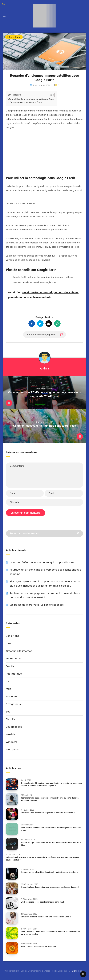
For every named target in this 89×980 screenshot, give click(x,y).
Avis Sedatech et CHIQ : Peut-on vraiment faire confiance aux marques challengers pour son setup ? (43, 859)
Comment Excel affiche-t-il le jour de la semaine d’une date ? (48, 813)
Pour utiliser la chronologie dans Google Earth (32, 99)
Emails (10, 666)
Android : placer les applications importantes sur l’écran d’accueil (50, 887)
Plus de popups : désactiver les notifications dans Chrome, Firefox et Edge (51, 844)
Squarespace (14, 727)
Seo (8, 712)
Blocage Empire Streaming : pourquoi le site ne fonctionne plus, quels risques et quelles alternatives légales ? (52, 784)
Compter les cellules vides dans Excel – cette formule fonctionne (49, 872)
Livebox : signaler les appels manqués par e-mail (42, 902)
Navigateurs (13, 704)
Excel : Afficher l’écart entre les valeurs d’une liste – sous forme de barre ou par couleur (50, 933)
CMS (9, 643)
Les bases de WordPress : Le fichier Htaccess (37, 605)
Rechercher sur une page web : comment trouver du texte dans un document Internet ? (50, 799)
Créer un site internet (19, 651)
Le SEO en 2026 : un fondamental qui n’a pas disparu (42, 562)
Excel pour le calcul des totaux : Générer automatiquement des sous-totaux (51, 829)
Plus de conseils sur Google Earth (26, 102)
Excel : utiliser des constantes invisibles (39, 947)
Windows (11, 742)
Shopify (10, 719)
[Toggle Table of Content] (50, 95)
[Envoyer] (79, 533)
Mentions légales (77, 971)
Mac (9, 689)
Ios (8, 681)
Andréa (44, 369)
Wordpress (13, 750)
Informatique (14, 37)
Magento (11, 697)
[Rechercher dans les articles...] (44, 533)
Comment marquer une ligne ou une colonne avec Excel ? (46, 917)
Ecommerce (13, 659)
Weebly (10, 734)
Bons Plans (13, 636)
